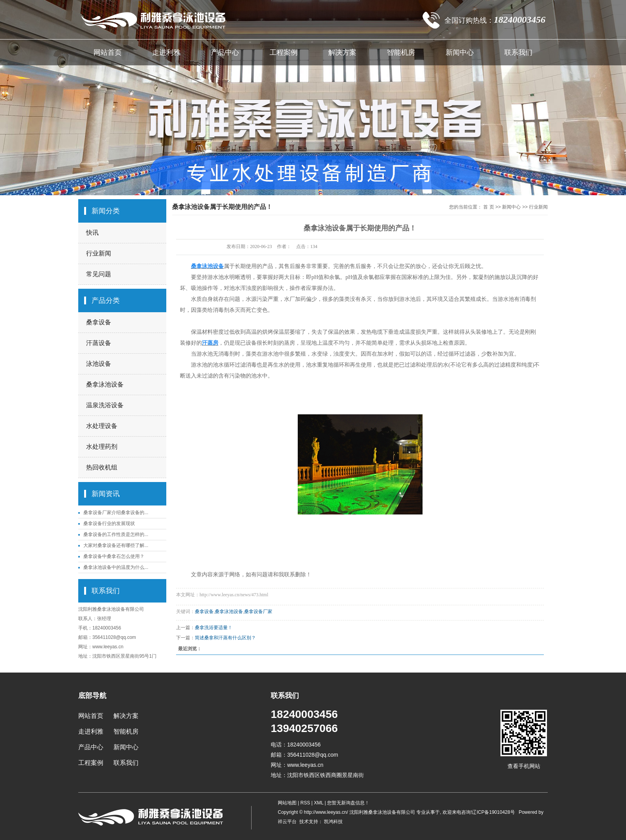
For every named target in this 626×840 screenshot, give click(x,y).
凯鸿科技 (333, 822)
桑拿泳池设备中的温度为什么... (116, 567)
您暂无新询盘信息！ (348, 803)
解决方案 (342, 52)
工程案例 (284, 52)
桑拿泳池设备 (105, 384)
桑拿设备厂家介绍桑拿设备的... (116, 513)
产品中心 (225, 52)
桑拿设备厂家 (258, 612)
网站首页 (108, 52)
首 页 (488, 207)
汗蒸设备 (99, 343)
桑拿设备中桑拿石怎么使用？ (114, 556)
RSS (305, 803)
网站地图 (288, 803)
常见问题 (99, 274)
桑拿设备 (99, 322)
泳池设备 (99, 364)
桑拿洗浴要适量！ (214, 628)
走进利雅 (166, 52)
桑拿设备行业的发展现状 (109, 523)
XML (318, 803)
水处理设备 (102, 426)
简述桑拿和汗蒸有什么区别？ (225, 638)
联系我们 (518, 52)
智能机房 (401, 52)
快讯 (92, 233)
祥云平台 (287, 822)
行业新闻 (99, 253)
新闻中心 (460, 52)
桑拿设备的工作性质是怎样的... (116, 534)
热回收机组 (102, 467)
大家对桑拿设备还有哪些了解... (116, 545)
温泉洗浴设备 (105, 405)
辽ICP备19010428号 (493, 812)
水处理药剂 (102, 447)
